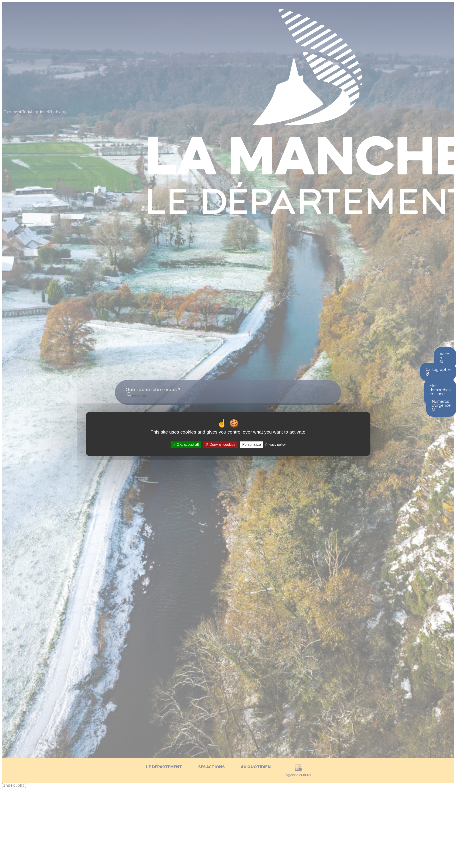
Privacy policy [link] (275, 445)
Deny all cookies (220, 445)
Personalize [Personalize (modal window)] (252, 445)
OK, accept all (186, 445)
